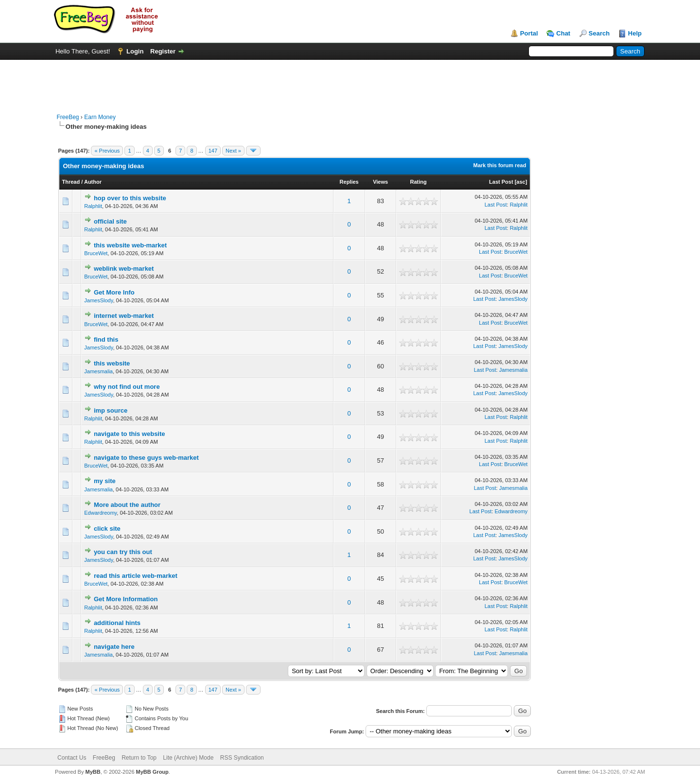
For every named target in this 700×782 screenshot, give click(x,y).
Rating (418, 182)
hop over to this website (130, 198)
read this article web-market (136, 576)
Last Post (501, 182)
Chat (563, 33)
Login (135, 51)
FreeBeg (68, 117)
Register (163, 51)
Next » (233, 151)
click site (107, 529)
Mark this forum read (500, 165)
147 (213, 151)
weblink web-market (124, 269)
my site (105, 481)
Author (93, 182)
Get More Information (126, 599)
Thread (71, 182)
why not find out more (127, 387)
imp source (111, 410)
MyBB (93, 772)
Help (635, 33)
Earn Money (100, 117)
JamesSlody (98, 300)
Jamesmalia (98, 371)
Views (380, 182)
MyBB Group (152, 772)
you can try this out (123, 552)
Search (599, 33)
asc (521, 182)
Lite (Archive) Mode (188, 758)
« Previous (107, 151)
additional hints (117, 623)
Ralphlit (93, 206)
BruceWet (96, 253)
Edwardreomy (100, 513)
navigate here (114, 647)
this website (112, 363)
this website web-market (130, 245)
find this (106, 339)
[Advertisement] (350, 82)
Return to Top (139, 758)
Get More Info (114, 292)
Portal (529, 33)
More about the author (127, 505)
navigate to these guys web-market (146, 458)
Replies (349, 182)
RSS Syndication (242, 758)
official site (110, 221)
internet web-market (124, 316)
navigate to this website (130, 434)
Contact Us (72, 758)
